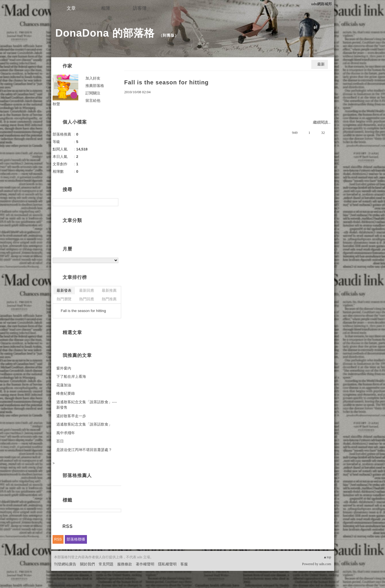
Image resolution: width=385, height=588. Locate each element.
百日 (60, 441)
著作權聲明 (145, 564)
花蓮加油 (64, 385)
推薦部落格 (95, 86)
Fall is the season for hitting (167, 82)
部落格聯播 (76, 539)
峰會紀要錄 (66, 393)
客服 (184, 564)
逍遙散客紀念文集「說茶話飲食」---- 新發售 (87, 405)
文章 (71, 8)
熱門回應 (87, 299)
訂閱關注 (93, 93)
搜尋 (113, 202)
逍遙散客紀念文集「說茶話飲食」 (84, 424)
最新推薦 (109, 290)
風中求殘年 (66, 433)
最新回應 (87, 290)
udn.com (325, 564)
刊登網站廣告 (65, 564)
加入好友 (93, 78)
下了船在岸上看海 (71, 377)
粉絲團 (60, 584)
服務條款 (125, 564)
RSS (58, 539)
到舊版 (169, 35)
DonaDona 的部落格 (105, 33)
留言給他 (93, 101)
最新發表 (64, 290)
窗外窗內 (64, 368)
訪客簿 (140, 8)
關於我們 (87, 564)
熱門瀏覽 (64, 299)
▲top (327, 557)
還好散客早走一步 (71, 416)
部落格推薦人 (77, 475)
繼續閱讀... (322, 122)
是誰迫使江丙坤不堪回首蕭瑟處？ (84, 450)
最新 (321, 64)
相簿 (105, 8)
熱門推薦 (109, 299)
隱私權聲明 (167, 564)
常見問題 (106, 564)
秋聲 (56, 104)
